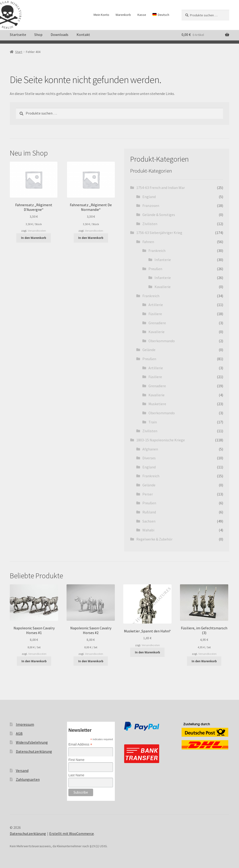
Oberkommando (162, 341)
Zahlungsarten (28, 779)
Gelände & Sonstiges (159, 215)
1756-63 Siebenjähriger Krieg (159, 233)
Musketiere (157, 404)
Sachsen (149, 521)
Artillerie (156, 305)
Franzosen (151, 206)
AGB (19, 733)
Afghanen (150, 449)
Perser (148, 494)
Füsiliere (155, 314)
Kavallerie (163, 287)
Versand (22, 770)
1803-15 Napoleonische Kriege (161, 440)
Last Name (76, 775)
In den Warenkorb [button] (34, 238)
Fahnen (148, 242)
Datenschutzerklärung (34, 751)
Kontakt (83, 35)
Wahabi (148, 530)
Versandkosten (37, 231)
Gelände (149, 350)
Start (19, 52)
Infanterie (163, 260)
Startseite (18, 35)
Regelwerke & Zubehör (154, 539)
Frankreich (157, 251)
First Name (76, 760)
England (149, 197)
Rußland (149, 512)
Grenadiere (157, 323)
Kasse (142, 15)
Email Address (80, 744)
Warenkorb (123, 15)
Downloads (60, 35)
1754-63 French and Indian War (161, 188)
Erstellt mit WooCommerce (72, 833)
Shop (38, 35)
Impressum (25, 724)
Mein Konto (101, 15)
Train (153, 422)
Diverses (149, 458)
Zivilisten (150, 224)
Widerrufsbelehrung (32, 742)
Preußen (155, 269)
